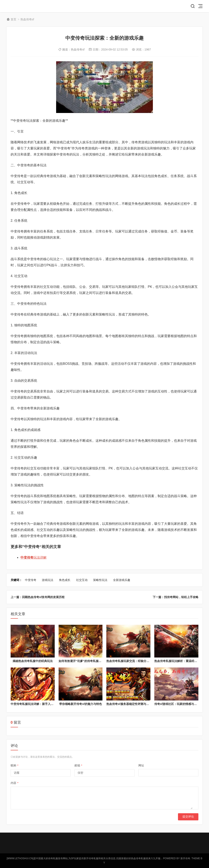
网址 (141, 765)
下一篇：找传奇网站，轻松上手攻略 (176, 597)
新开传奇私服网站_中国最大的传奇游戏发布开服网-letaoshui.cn (21, 6)
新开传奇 (185, 858)
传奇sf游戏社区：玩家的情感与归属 (177, 704)
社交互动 (82, 580)
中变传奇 (31, 580)
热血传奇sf (27, 19)
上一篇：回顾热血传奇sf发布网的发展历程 (38, 597)
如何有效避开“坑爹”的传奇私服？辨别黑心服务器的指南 (94, 661)
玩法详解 (33, 557)
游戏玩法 (48, 580)
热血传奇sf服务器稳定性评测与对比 (129, 704)
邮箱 (78, 765)
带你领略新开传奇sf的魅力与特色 (80, 704)
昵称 (14, 765)
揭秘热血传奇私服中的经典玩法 (33, 661)
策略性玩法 (100, 580)
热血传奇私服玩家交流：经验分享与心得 (132, 661)
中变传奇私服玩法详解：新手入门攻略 (35, 704)
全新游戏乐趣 (122, 580)
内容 (14, 783)
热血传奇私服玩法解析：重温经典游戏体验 (181, 661)
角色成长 (65, 580)
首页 (13, 19)
